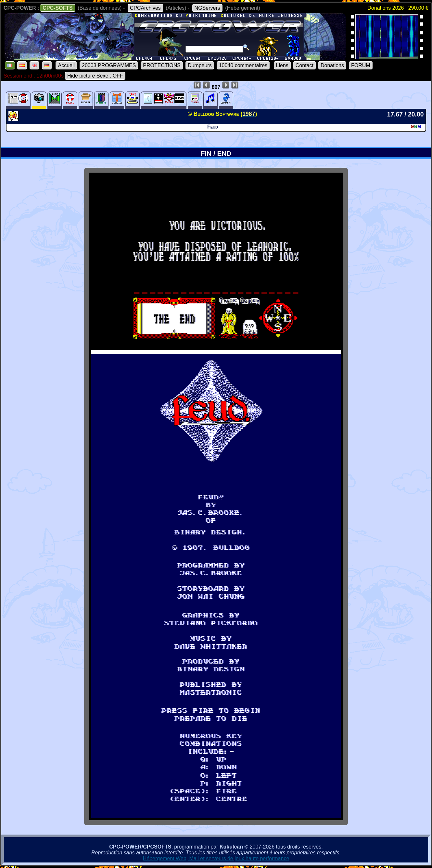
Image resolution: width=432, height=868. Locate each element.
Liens (282, 65)
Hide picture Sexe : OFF (95, 76)
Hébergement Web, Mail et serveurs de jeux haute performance (216, 858)
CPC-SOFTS (57, 8)
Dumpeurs (200, 65)
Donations (332, 65)
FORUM (361, 65)
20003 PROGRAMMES (109, 65)
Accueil (66, 65)
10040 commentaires (243, 65)
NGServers (207, 8)
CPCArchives (145, 8)
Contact (305, 65)
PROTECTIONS (162, 65)
